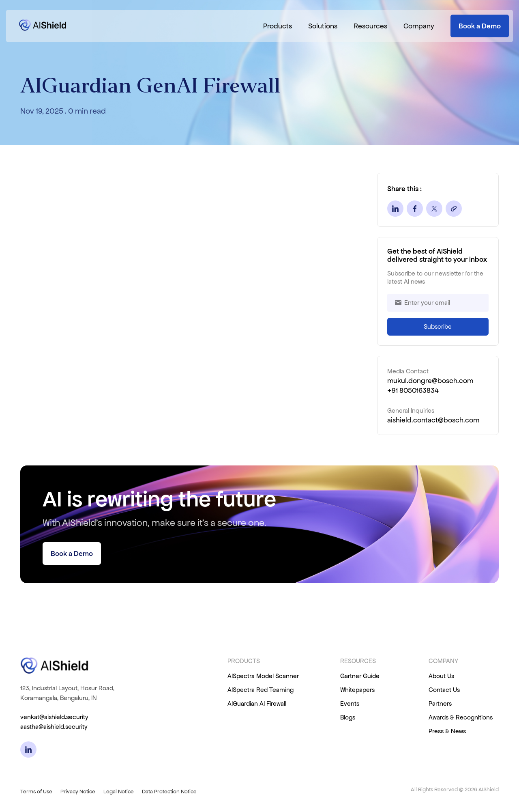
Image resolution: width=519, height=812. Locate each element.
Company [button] (419, 26)
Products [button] (278, 26)
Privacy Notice (78, 792)
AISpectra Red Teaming (261, 690)
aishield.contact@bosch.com (433, 420)
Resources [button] (370, 26)
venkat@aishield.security (54, 717)
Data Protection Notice (169, 792)
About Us (441, 676)
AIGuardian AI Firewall (257, 703)
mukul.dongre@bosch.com (430, 381)
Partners (440, 703)
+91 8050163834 (413, 390)
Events (350, 703)
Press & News (447, 731)
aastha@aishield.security (54, 727)
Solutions (323, 26)
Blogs (348, 717)
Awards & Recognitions (461, 717)
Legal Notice (119, 792)
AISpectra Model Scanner (263, 676)
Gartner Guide (360, 676)
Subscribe (438, 326)
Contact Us (444, 690)
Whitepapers (357, 690)
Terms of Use (36, 792)
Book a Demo (480, 26)
